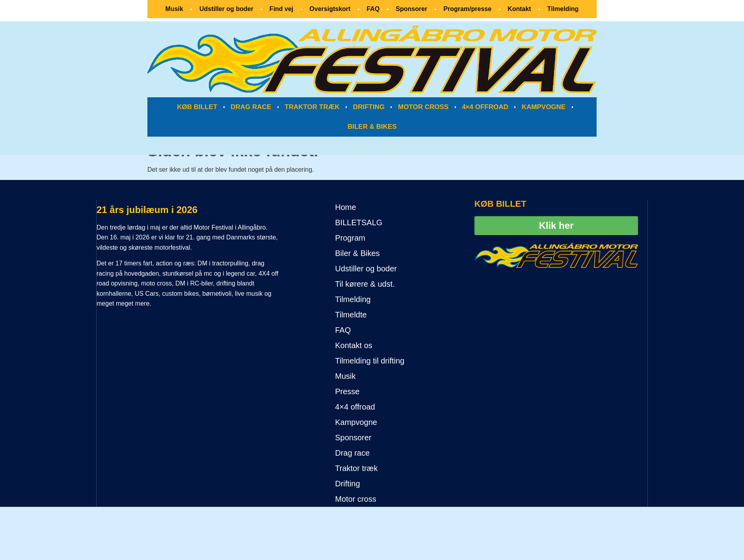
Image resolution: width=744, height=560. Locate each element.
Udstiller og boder (226, 9)
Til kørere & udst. (365, 284)
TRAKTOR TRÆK (312, 107)
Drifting (347, 484)
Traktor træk (356, 468)
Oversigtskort (330, 9)
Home (345, 207)
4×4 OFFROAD (485, 107)
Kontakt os (354, 345)
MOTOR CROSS (423, 107)
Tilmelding (563, 9)
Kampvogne (356, 422)
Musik (174, 9)
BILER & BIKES (372, 127)
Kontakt (519, 9)
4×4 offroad (355, 407)
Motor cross (355, 499)
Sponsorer (411, 9)
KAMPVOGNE (544, 107)
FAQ (373, 9)
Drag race (352, 453)
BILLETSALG (359, 223)
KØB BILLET (197, 107)
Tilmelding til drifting (370, 361)
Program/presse (467, 9)
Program (350, 238)
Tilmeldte (351, 315)
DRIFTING (369, 107)
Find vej (281, 9)
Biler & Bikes (357, 253)
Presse (347, 391)
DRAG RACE (251, 107)
